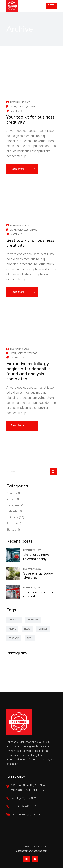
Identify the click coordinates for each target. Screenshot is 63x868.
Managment (13, 505)
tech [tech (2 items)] (30, 638)
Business (12, 493)
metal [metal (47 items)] (12, 629)
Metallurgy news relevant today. (36, 557)
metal (13, 107)
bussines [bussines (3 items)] (14, 620)
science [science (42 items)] (43, 629)
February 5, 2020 (32, 569)
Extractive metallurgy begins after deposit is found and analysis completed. (28, 371)
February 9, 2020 (20, 225)
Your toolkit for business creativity (30, 119)
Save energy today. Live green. (38, 575)
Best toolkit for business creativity (30, 243)
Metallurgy (18, 358)
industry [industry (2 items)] (33, 620)
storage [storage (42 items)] (14, 638)
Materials (16, 111)
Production (13, 524)
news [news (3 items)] (27, 629)
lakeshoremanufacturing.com (32, 851)
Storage (11, 530)
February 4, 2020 (20, 349)
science (22, 107)
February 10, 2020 (20, 102)
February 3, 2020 (32, 550)
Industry (11, 499)
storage (32, 107)
